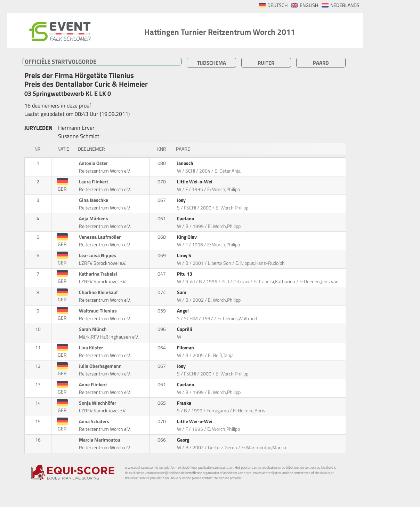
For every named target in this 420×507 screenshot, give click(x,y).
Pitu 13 (185, 274)
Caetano (186, 219)
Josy (182, 200)
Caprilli (185, 329)
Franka (185, 403)
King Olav (187, 237)
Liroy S (185, 255)
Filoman (186, 348)
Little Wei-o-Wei (195, 182)
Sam (182, 292)
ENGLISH (309, 5)
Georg (184, 440)
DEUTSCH (277, 5)
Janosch (186, 163)
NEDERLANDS (345, 5)
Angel (183, 311)
